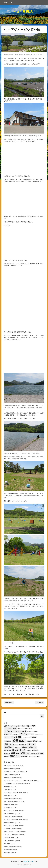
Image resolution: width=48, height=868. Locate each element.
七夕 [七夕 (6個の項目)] (34, 737)
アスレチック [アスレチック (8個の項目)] (10, 728)
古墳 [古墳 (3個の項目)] (29, 741)
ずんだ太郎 (19, 55)
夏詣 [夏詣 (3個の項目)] (35, 741)
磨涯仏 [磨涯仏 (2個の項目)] (7, 754)
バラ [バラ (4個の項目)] (31, 734)
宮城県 (28, 55)
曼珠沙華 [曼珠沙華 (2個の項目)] (23, 745)
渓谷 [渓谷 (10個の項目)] (33, 747)
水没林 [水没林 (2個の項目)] (18, 748)
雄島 (5, 844)
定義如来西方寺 (8, 799)
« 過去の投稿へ (9, 702)
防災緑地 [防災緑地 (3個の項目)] (24, 756)
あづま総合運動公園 (10, 802)
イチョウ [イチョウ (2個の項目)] (28, 729)
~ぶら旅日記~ (7, 2)
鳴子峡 (6, 808)
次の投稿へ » (40, 702)
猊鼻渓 (6, 796)
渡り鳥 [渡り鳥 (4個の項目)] (7, 750)
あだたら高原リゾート (10, 832)
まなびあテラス (8, 778)
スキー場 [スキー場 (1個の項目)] (15, 734)
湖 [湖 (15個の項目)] (15, 750)
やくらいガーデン (9, 811)
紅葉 (41, 55)
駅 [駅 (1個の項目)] (38, 756)
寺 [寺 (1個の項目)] (40, 741)
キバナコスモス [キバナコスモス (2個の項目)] (33, 731)
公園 (34, 55)
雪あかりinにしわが (9, 766)
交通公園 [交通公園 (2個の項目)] (8, 741)
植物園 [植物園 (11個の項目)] (9, 747)
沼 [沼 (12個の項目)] (25, 747)
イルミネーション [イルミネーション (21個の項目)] (15, 731)
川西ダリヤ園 (8, 814)
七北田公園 (7, 805)
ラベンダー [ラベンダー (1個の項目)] (26, 737)
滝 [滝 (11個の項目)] (22, 750)
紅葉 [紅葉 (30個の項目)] (25, 753)
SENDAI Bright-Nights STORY (12, 772)
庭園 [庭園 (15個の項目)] (8, 744)
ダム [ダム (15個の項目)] (24, 734)
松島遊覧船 (7, 838)
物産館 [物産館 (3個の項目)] (35, 750)
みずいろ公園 (8, 775)
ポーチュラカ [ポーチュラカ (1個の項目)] (39, 734)
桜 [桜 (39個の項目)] (31, 744)
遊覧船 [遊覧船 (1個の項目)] (6, 756)
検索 (5, 713)
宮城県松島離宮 (8, 847)
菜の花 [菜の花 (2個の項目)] (34, 754)
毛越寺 (6, 853)
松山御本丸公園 (8, 829)
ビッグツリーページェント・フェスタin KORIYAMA (19, 781)
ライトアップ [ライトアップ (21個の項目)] (13, 737)
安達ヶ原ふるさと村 (10, 835)
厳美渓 (6, 790)
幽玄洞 (6, 787)
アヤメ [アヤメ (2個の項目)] (21, 729)
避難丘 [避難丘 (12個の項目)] (15, 756)
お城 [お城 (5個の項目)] (7, 726)
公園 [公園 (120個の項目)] (19, 741)
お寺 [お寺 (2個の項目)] (13, 726)
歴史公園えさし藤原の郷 (11, 793)
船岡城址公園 (8, 769)
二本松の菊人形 (8, 817)
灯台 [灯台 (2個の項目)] (29, 750)
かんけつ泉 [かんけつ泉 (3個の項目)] (21, 726)
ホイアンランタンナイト (11, 820)
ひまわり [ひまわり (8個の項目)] (31, 726)
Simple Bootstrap (28, 861)
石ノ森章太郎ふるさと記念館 (12, 784)
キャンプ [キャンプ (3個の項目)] (8, 734)
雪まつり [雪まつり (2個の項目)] (33, 756)
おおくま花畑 (8, 841)
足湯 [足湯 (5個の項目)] (41, 753)
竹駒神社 (6, 850)
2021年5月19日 (9, 55)
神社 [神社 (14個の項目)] (15, 753)
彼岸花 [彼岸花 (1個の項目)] (16, 745)
